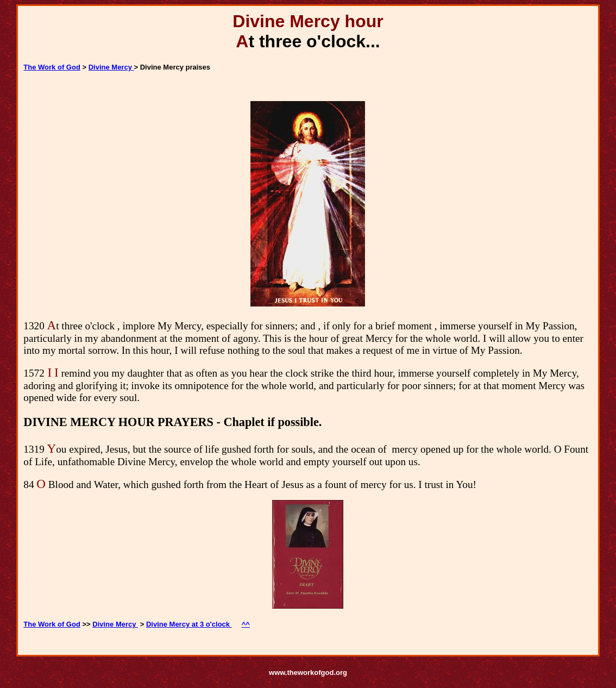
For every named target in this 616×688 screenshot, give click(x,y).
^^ (246, 624)
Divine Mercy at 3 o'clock (189, 624)
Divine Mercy (111, 67)
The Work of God (52, 67)
